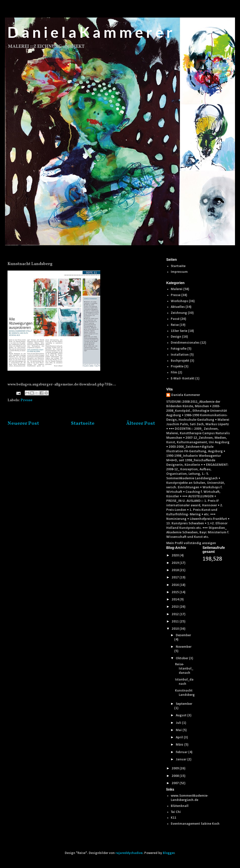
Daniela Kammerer (186, 395)
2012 (176, 614)
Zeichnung (179, 313)
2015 (176, 592)
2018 (176, 570)
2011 (176, 622)
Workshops (179, 301)
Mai (179, 730)
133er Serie (179, 331)
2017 (176, 578)
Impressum (179, 272)
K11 (173, 818)
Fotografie (179, 349)
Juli (179, 723)
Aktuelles (178, 307)
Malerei (177, 289)
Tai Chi (176, 812)
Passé (175, 319)
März (180, 745)
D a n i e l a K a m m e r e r (90, 32)
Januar (181, 759)
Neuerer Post (23, 423)
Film (174, 373)
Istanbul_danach (184, 682)
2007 (176, 783)
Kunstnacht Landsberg (185, 693)
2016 (176, 585)
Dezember (183, 635)
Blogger (169, 853)
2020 (176, 556)
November (184, 647)
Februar (182, 752)
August (181, 715)
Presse (26, 400)
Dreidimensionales (185, 343)
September (184, 704)
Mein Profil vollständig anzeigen (191, 543)
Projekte (177, 367)
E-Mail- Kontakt (183, 379)
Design (176, 337)
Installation (180, 355)
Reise (175, 325)
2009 (176, 769)
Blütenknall (180, 806)
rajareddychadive (129, 853)
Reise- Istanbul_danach (184, 669)
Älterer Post (141, 423)
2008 (176, 776)
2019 (176, 563)
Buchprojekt (180, 361)
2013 (176, 607)
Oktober (182, 658)
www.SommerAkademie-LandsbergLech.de (189, 798)
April (180, 737)
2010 (176, 629)
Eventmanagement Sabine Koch (195, 824)
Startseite (83, 423)
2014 (176, 600)
